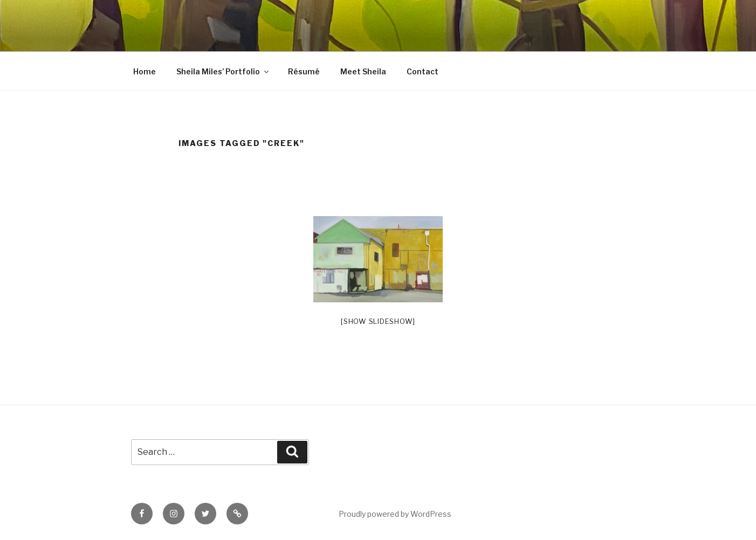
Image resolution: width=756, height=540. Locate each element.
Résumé (304, 71)
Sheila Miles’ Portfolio (223, 71)
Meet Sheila (363, 71)
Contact (422, 71)
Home (145, 71)
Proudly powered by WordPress (395, 514)
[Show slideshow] (378, 321)
